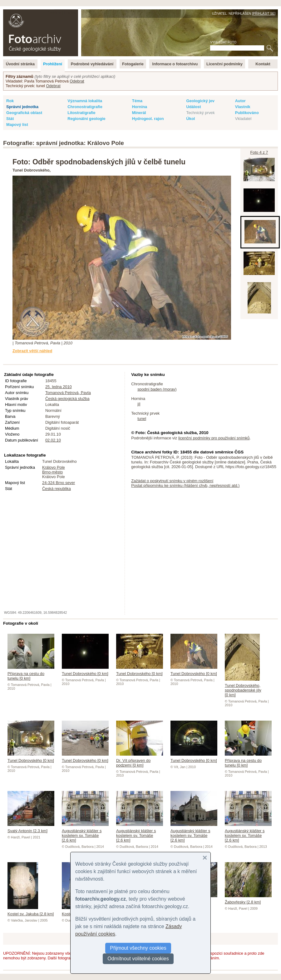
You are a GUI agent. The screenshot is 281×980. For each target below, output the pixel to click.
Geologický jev (200, 101)
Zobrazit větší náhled (32, 351)
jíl (139, 404)
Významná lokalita (85, 101)
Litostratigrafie (81, 113)
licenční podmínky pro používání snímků (214, 438)
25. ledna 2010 (59, 387)
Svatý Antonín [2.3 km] (31, 828)
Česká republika (57, 489)
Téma (137, 101)
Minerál (139, 113)
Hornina (140, 107)
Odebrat (77, 81)
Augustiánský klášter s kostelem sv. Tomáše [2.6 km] (85, 833)
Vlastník (243, 107)
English (71, 13)
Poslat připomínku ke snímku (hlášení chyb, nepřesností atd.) (185, 485)
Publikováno (247, 113)
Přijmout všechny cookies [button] (138, 948)
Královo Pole (54, 467)
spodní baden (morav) (157, 389)
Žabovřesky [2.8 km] (248, 900)
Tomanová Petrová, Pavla (68, 393)
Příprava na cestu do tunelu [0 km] (31, 674)
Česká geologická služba (67, 399)
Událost (194, 107)
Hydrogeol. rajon (148, 119)
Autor (240, 101)
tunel (142, 419)
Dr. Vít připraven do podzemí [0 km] (140, 760)
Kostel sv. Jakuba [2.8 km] (31, 912)
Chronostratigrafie (85, 107)
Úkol (191, 119)
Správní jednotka (22, 107)
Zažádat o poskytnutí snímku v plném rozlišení (172, 481)
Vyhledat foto (223, 42)
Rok (10, 101)
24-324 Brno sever (59, 483)
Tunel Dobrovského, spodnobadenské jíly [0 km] (243, 688)
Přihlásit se (264, 14)
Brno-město (52, 472)
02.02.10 (53, 440)
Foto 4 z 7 (259, 152)
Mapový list (17, 125)
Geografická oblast (24, 113)
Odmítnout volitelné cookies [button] (138, 959)
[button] (205, 858)
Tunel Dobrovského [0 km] (85, 671)
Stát (10, 119)
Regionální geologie (86, 119)
